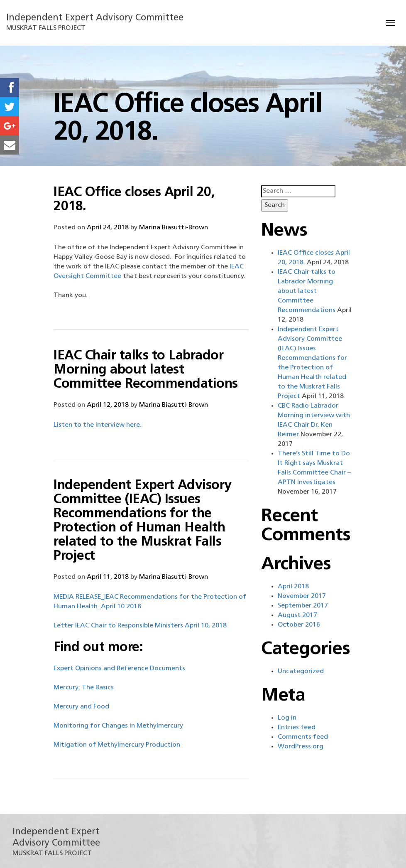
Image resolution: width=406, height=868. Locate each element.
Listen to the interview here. (98, 425)
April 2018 (293, 587)
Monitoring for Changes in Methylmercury (118, 726)
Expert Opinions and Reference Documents (119, 669)
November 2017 (302, 596)
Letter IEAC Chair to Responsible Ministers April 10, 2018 (140, 626)
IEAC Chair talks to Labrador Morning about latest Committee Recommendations (146, 370)
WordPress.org (301, 747)
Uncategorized (301, 671)
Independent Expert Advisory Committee (95, 18)
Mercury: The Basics (84, 688)
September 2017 (303, 606)
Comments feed (303, 737)
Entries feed (297, 728)
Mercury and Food (81, 707)
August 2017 (297, 615)
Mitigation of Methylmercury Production (117, 745)
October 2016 (299, 625)
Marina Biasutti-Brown (174, 228)
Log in (287, 718)
